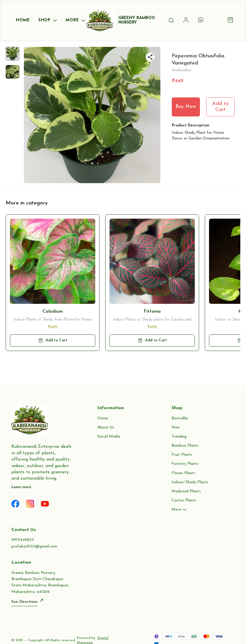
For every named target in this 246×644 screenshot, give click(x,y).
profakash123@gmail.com (34, 546)
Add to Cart (220, 107)
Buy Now (186, 107)
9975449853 (23, 540)
